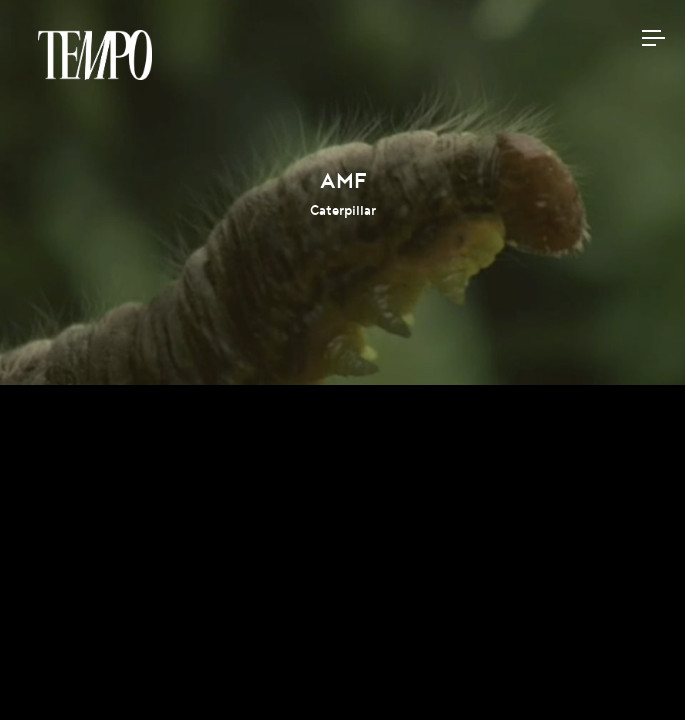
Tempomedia (95, 55)
